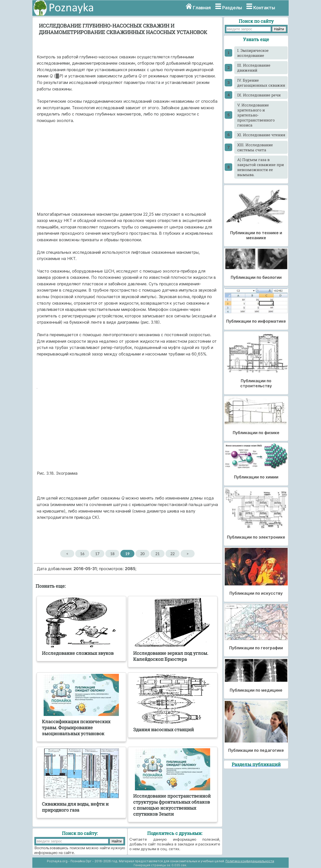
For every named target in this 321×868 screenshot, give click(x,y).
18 (112, 554)
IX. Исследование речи (259, 95)
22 (172, 554)
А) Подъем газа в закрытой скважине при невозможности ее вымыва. (261, 167)
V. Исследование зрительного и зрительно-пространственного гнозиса (256, 115)
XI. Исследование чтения (261, 135)
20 (142, 554)
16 (82, 554)
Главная (202, 8)
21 (157, 554)
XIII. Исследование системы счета (255, 147)
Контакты (264, 8)
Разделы (232, 8)
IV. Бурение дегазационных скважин (261, 83)
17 (97, 554)
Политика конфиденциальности (250, 861)
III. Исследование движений (254, 68)
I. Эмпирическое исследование (253, 53)
